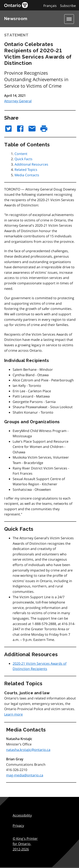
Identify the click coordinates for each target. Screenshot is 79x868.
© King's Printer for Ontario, (25, 844)
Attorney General (18, 101)
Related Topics (26, 170)
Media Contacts (27, 175)
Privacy (18, 826)
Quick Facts (23, 159)
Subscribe (68, 6)
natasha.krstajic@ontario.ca (28, 750)
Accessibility (22, 815)
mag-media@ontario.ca (25, 775)
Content (21, 154)
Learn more (13, 714)
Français (50, 6)
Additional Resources (31, 164)
